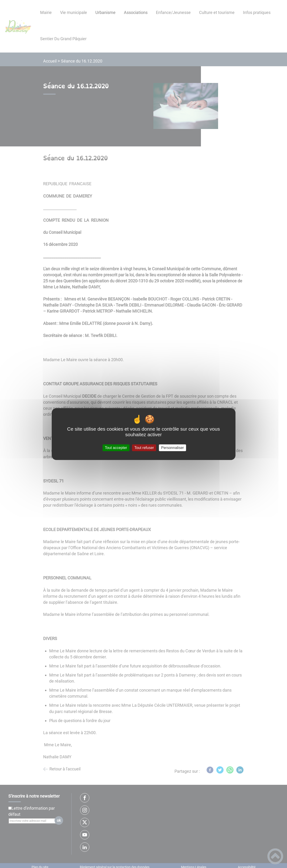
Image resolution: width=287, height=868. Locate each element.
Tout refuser (144, 448)
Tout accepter (116, 448)
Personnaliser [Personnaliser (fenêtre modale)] (173, 448)
